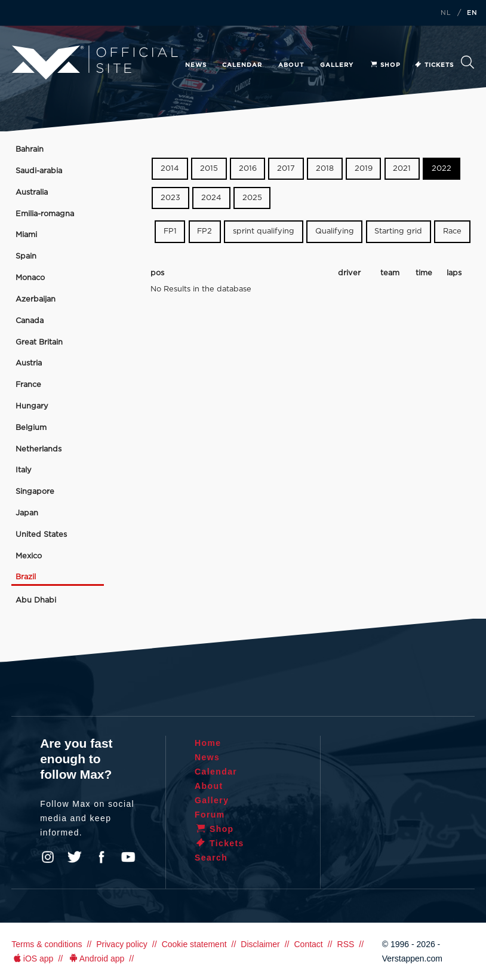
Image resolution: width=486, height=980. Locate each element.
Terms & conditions (47, 944)
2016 (248, 169)
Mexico (29, 556)
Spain (26, 256)
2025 (252, 198)
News (196, 65)
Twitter (75, 857)
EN (472, 13)
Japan (27, 513)
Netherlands (39, 449)
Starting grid (398, 231)
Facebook (101, 857)
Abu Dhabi (36, 600)
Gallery (337, 65)
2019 (364, 169)
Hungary (32, 406)
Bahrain (30, 150)
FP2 (204, 231)
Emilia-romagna (45, 214)
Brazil (26, 577)
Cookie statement (194, 944)
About (291, 65)
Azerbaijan (36, 299)
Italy (24, 470)
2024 (211, 198)
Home (208, 743)
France (28, 385)
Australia (32, 193)
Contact (308, 944)
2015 (209, 169)
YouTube (128, 857)
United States (41, 535)
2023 (170, 198)
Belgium (31, 428)
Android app (96, 959)
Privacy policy (122, 944)
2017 (286, 169)
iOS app (32, 959)
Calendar (242, 65)
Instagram (48, 857)
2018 (325, 169)
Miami (26, 235)
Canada (30, 321)
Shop (385, 65)
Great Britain (39, 342)
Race (452, 231)
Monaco (30, 278)
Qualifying (335, 231)
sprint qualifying (264, 231)
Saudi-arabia (39, 171)
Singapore (35, 492)
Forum (210, 815)
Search (467, 62)
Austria (29, 363)
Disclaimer (260, 944)
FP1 (170, 231)
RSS (346, 944)
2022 (442, 169)
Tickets (434, 65)
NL (446, 13)
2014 (170, 169)
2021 (402, 169)
